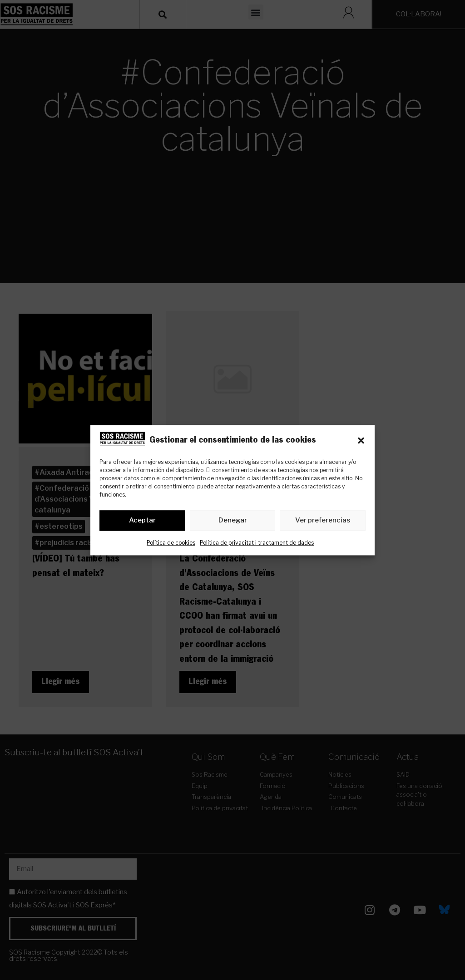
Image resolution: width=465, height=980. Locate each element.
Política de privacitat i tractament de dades (257, 543)
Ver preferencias (323, 521)
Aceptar (142, 521)
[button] (361, 440)
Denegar (233, 521)
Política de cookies (171, 543)
